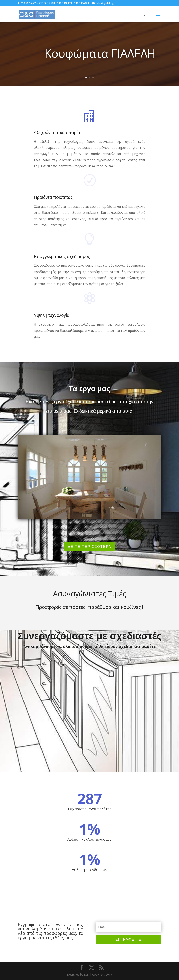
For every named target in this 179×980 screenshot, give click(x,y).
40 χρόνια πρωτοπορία (57, 132)
